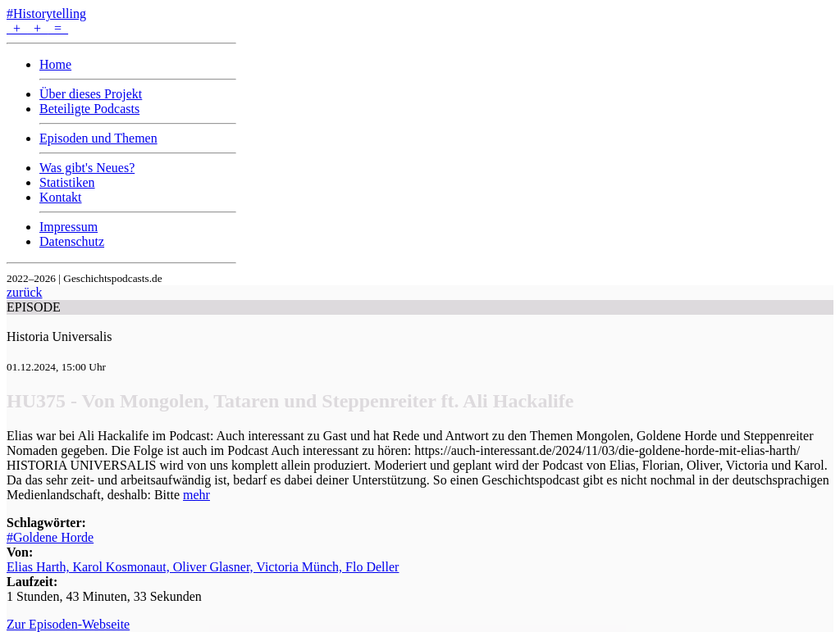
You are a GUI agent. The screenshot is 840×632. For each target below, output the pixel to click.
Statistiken (67, 182)
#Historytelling (46, 14)
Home (55, 64)
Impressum (68, 227)
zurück (25, 292)
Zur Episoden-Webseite (68, 624)
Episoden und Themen (98, 138)
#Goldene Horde (50, 537)
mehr (196, 495)
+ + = (37, 28)
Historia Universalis (59, 336)
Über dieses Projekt (91, 94)
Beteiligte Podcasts (89, 109)
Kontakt (61, 197)
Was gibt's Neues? (87, 168)
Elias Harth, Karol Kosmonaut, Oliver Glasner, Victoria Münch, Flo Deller (203, 567)
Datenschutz (72, 241)
